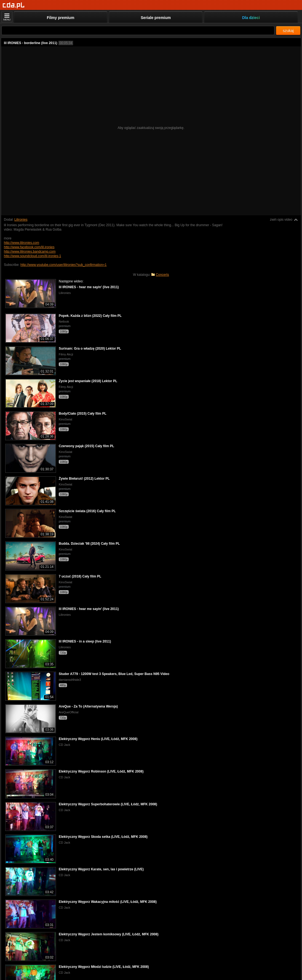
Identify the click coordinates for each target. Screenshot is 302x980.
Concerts (162, 275)
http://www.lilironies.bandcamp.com (30, 252)
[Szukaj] (138, 30)
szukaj (288, 31)
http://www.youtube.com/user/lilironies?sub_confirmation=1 (64, 265)
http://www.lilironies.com (22, 243)
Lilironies (21, 220)
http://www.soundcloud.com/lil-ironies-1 (32, 256)
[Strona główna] (14, 5)
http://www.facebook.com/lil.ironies (29, 247)
